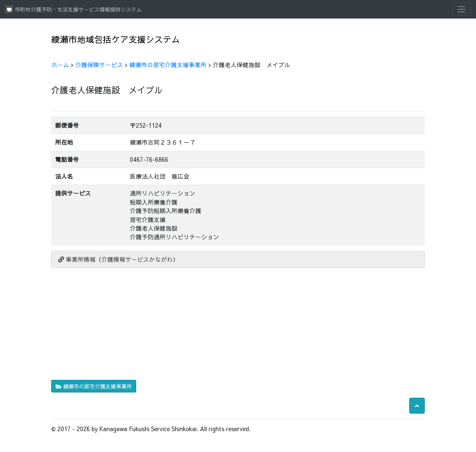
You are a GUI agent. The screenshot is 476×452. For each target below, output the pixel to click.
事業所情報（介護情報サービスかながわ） (119, 259)
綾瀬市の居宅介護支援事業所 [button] (94, 386)
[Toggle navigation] (461, 9)
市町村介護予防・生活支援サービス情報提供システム (74, 9)
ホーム (60, 65)
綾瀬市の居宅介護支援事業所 (168, 65)
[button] (417, 406)
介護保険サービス (99, 65)
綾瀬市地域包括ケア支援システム (116, 39)
